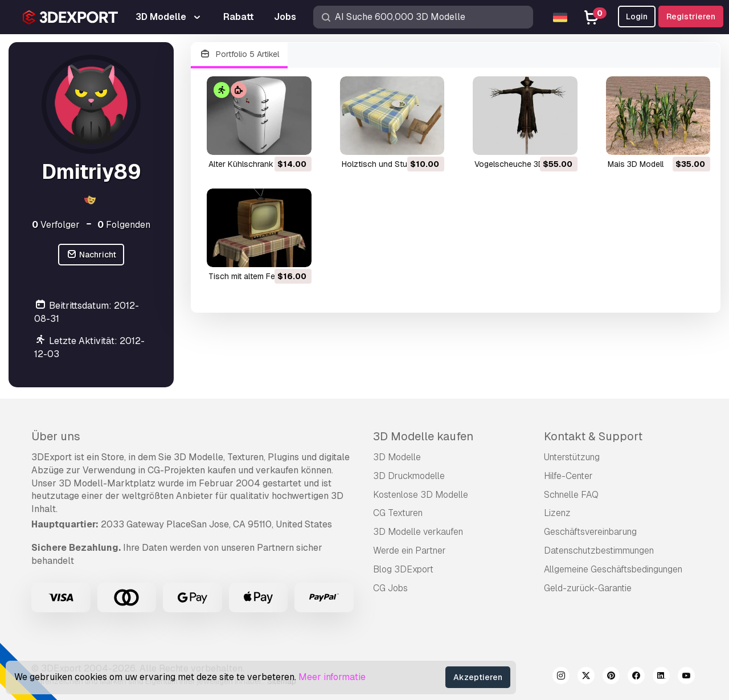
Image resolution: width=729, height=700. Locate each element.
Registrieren (691, 17)
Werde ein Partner (409, 550)
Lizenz (557, 513)
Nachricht (91, 255)
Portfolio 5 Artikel (239, 54)
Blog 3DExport (403, 569)
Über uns (56, 436)
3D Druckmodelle (409, 476)
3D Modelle (397, 457)
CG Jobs (390, 588)
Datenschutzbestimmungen (599, 550)
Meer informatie (332, 677)
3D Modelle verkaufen (418, 532)
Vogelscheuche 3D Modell (522, 164)
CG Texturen (398, 513)
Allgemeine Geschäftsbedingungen (613, 569)
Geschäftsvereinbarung (590, 532)
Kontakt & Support (593, 436)
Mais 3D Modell (636, 164)
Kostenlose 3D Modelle (421, 495)
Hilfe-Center (568, 476)
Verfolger (56, 225)
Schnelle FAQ (571, 495)
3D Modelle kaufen (423, 436)
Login (637, 17)
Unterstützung (572, 457)
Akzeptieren (478, 677)
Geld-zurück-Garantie (588, 588)
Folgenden (124, 225)
